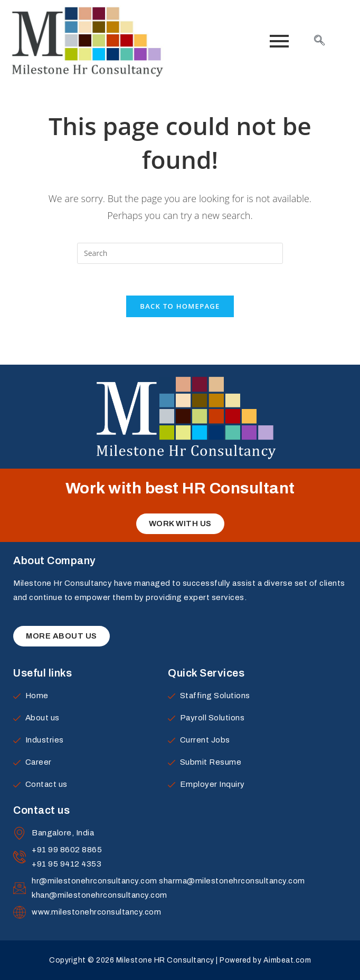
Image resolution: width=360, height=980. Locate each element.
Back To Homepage (180, 306)
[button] (180, 524)
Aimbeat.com (287, 960)
